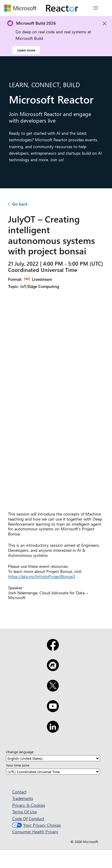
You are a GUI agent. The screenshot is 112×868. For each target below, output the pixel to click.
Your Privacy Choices (36, 825)
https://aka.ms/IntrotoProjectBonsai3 (42, 576)
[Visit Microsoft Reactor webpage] (62, 8)
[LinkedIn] (53, 731)
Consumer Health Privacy (35, 832)
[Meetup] (53, 669)
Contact (19, 792)
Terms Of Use (24, 812)
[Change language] (53, 758)
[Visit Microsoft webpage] (20, 8)
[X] (53, 690)
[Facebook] (53, 649)
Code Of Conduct (28, 818)
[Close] (105, 23)
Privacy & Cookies (29, 805)
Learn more (26, 50)
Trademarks (23, 798)
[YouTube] (53, 710)
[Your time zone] (53, 772)
